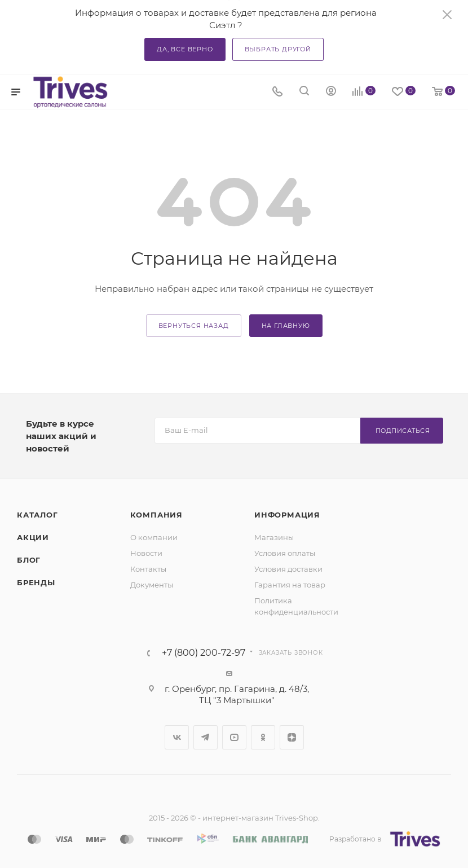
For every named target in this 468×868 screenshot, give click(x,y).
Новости (146, 553)
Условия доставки (288, 569)
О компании (154, 537)
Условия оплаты (285, 553)
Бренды (36, 582)
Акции (33, 537)
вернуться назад (194, 326)
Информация (287, 515)
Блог (29, 560)
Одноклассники (263, 737)
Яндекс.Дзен (292, 737)
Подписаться (403, 431)
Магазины (274, 537)
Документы (152, 585)
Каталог (37, 515)
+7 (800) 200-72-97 (204, 653)
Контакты (148, 569)
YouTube (234, 737)
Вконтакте (177, 737)
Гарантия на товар (290, 585)
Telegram (206, 737)
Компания (156, 515)
